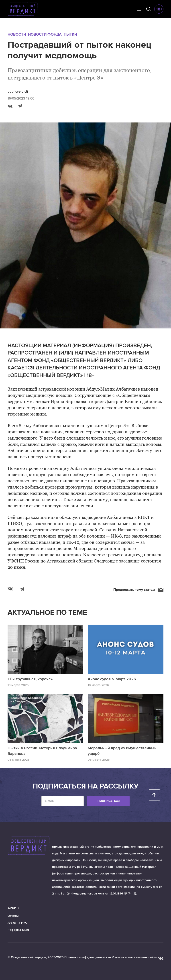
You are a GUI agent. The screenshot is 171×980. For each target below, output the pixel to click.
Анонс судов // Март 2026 (112, 679)
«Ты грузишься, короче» (30, 679)
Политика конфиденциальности (88, 957)
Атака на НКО (18, 923)
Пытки (70, 34)
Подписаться (109, 801)
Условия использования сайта (134, 957)
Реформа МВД (18, 930)
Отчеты (13, 916)
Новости (17, 34)
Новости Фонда (45, 34)
